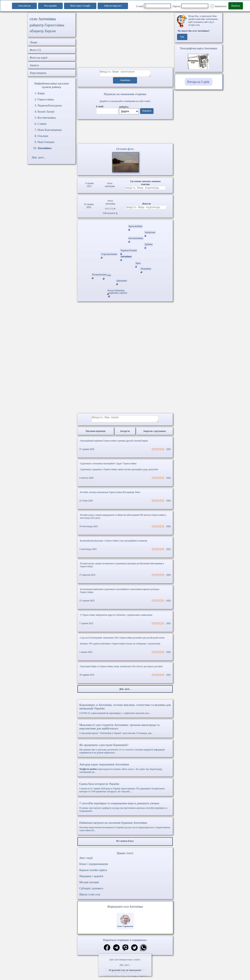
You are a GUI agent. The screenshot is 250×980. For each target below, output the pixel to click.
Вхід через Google (80, 6)
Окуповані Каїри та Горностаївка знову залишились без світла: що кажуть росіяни (121, 669)
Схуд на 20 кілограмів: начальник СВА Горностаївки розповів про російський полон (122, 640)
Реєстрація (50, 6)
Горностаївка (46, 99)
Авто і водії (86, 860)
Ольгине (43, 136)
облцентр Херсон (43, 31)
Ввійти (236, 6)
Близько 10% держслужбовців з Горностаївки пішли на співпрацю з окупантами (120, 646)
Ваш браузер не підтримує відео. (125, 132)
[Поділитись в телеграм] (116, 950)
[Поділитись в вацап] (143, 950)
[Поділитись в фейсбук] (107, 950)
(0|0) (168, 452)
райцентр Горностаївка (47, 25)
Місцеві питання (89, 885)
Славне (42, 124)
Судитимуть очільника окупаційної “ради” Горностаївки (108, 466)
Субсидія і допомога (91, 891)
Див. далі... (125, 965)
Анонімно (125, 82)
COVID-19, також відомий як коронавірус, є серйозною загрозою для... (125, 711)
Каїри (41, 93)
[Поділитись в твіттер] (134, 950)
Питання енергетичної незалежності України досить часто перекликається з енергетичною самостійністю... (125, 829)
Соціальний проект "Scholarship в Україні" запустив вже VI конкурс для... (125, 731)
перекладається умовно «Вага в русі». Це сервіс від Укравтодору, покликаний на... (125, 770)
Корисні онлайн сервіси (93, 872)
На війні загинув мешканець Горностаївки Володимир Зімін (110, 495)
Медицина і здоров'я (91, 879)
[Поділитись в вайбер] (125, 950)
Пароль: (190, 6)
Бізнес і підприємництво (94, 866)
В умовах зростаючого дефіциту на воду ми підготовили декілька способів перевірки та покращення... (125, 809)
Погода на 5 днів (198, 82)
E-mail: (154, 6)
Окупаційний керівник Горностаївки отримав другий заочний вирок (114, 443)
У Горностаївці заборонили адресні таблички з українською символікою (116, 617)
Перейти (147, 112)
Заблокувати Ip (110, 214)
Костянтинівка (47, 118)
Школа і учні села (90, 897)
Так (182, 37)
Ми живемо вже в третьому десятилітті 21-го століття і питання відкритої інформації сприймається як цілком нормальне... (125, 751)
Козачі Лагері (46, 112)
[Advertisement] (125, 40)
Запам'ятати (219, 6)
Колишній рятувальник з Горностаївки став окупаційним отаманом (114, 543)
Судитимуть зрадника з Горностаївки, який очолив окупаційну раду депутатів (119, 472)
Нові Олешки (46, 142)
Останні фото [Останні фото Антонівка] (125, 150)
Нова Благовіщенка (50, 130)
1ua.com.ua (24, 6)
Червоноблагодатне (50, 105)
